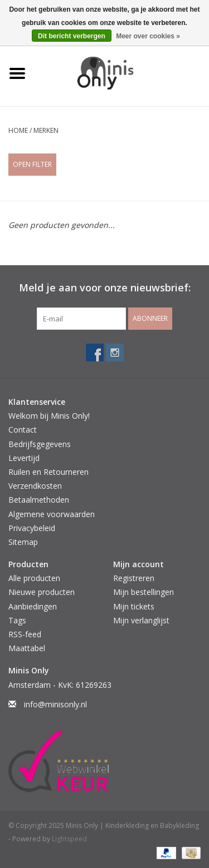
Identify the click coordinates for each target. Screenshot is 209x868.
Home (18, 130)
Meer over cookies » (148, 36)
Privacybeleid (32, 528)
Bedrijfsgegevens (40, 444)
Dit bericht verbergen (72, 36)
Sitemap (23, 542)
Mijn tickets (134, 606)
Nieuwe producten (42, 592)
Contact (23, 430)
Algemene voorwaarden (52, 514)
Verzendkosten (35, 486)
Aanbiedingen (33, 606)
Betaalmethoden (39, 500)
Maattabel (27, 648)
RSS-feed (25, 634)
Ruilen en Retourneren (48, 472)
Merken (46, 130)
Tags (17, 620)
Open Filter (32, 164)
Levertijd (24, 458)
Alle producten (34, 578)
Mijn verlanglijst (141, 620)
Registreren (134, 578)
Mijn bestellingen (144, 592)
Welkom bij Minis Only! (49, 416)
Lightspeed (69, 839)
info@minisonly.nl (55, 704)
